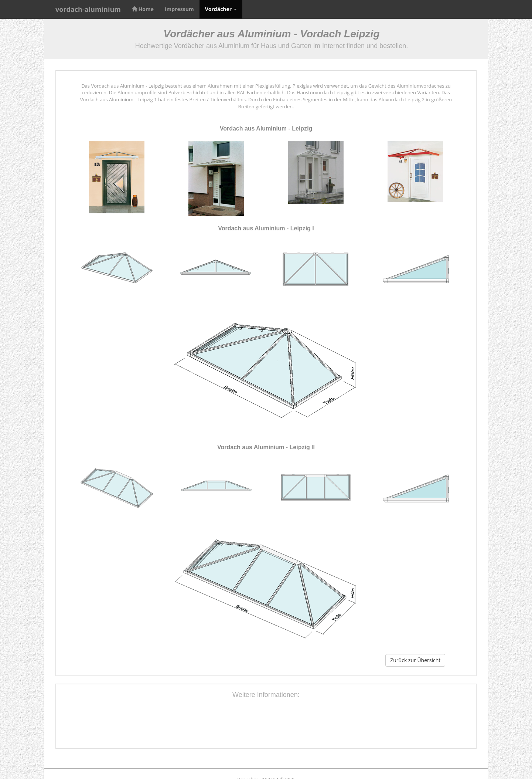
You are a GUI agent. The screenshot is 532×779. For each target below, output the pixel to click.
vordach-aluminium (88, 9)
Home (143, 9)
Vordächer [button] (221, 9)
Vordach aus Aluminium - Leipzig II (266, 447)
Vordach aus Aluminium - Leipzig (266, 128)
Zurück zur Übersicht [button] (415, 660)
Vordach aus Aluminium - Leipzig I (266, 228)
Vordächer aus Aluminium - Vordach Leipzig (272, 34)
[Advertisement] (266, 725)
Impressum (179, 9)
